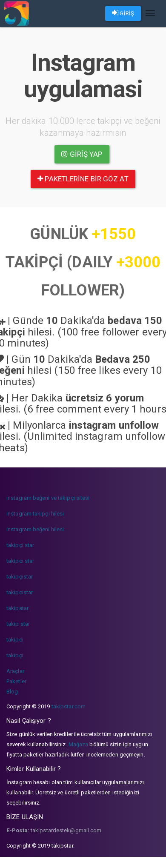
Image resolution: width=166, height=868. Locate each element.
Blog (12, 692)
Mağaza (79, 744)
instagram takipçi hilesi (35, 514)
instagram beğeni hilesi (35, 529)
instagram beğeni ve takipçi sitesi (48, 498)
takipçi (15, 655)
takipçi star (20, 545)
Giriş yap (82, 154)
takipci (15, 640)
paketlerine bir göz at (83, 179)
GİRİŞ (123, 13)
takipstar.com (69, 706)
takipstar (17, 608)
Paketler (16, 681)
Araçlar (15, 671)
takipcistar (20, 592)
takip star (18, 624)
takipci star (20, 561)
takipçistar (20, 577)
